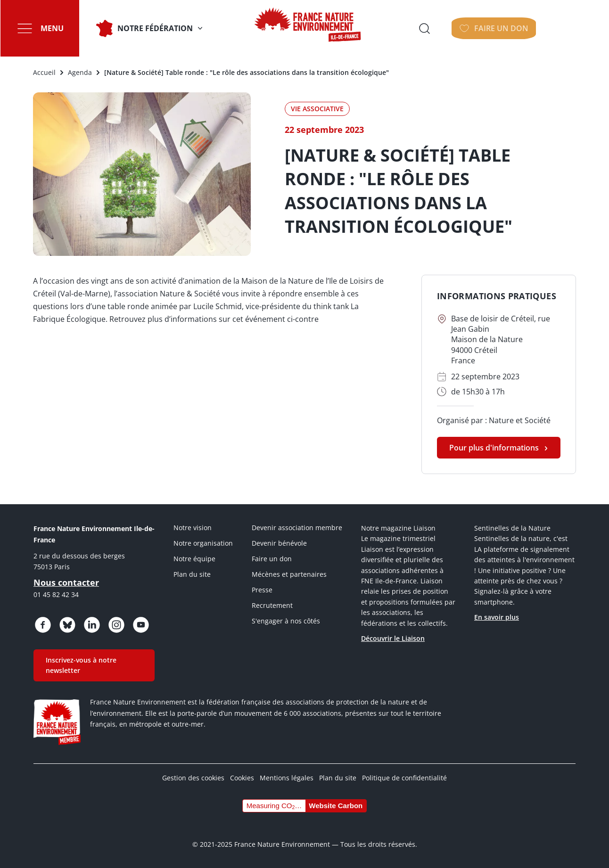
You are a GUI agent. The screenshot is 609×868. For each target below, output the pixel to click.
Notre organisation (203, 543)
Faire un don (272, 559)
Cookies (242, 778)
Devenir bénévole (279, 543)
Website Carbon (336, 806)
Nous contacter (66, 583)
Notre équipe (194, 559)
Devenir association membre (297, 528)
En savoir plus (497, 617)
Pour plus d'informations (494, 448)
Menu (52, 28)
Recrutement (272, 605)
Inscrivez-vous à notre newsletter (81, 665)
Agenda (80, 72)
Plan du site (192, 574)
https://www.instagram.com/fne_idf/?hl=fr (116, 625)
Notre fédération (155, 28)
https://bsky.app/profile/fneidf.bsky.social (67, 625)
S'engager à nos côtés (286, 621)
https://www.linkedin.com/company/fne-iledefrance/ (92, 625)
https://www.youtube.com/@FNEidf (141, 625)
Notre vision (193, 528)
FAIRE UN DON (566, 28)
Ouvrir (494, 28)
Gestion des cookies (193, 778)
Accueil (44, 72)
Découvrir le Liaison (393, 638)
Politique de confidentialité (404, 778)
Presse (262, 590)
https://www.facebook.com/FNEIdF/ (43, 625)
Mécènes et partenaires (289, 574)
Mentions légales (287, 778)
